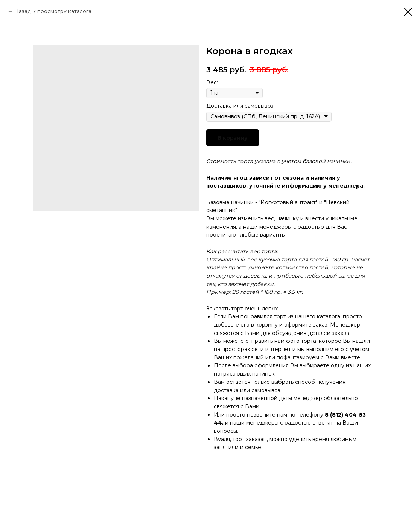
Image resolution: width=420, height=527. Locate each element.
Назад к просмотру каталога (53, 11)
